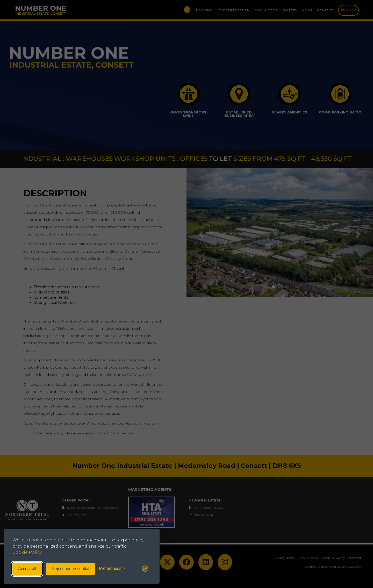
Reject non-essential (70, 569)
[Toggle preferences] (112, 569)
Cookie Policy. (27, 552)
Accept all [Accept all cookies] (27, 569)
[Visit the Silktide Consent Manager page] (145, 569)
